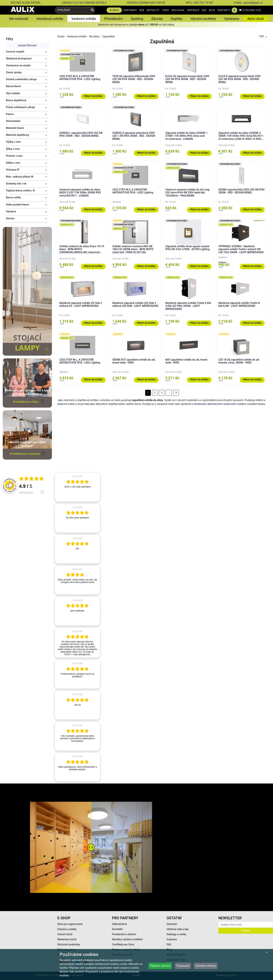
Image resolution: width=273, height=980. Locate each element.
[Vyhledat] (92, 10)
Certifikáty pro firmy (123, 944)
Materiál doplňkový (18, 135)
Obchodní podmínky (69, 944)
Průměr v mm (14, 156)
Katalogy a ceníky (176, 934)
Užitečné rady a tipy (177, 929)
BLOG (212, 10)
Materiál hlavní (15, 128)
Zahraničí (172, 924)
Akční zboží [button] (256, 19)
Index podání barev (18, 205)
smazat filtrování (27, 45)
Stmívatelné (13, 121)
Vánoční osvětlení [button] (203, 19)
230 (26, 492)
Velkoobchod (119, 924)
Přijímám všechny (160, 966)
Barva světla (13, 197)
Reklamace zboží (67, 939)
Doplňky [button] (176, 19)
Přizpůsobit (183, 966)
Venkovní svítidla (77, 36)
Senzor (10, 218)
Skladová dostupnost (19, 59)
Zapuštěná (109, 36)
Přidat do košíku (93, 96)
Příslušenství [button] (114, 19)
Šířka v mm (13, 149)
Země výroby (14, 72)
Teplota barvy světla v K (20, 190)
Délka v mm (13, 163)
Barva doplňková (16, 100)
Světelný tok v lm (16, 184)
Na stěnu (94, 36)
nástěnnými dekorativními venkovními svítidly (219, 404)
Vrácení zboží (65, 934)
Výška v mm (13, 142)
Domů (61, 36)
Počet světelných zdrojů (21, 107)
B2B (142, 10)
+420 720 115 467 (203, 3)
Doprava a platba (67, 929)
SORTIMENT (130, 10)
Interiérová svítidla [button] (50, 19)
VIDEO (166, 10)
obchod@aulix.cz (253, 3)
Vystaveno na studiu (18, 65)
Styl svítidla (13, 93)
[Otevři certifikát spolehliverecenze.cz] (32, 479)
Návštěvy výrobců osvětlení (127, 939)
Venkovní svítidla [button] (84, 19)
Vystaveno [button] (232, 19)
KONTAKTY (224, 10)
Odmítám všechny (206, 966)
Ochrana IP (13, 170)
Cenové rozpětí (15, 52)
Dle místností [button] (19, 19)
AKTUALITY (153, 10)
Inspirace (172, 939)
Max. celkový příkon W (20, 177)
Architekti (117, 929)
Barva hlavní (13, 86)
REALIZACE (178, 10)
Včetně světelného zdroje (21, 79)
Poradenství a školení (124, 934)
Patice (10, 114)
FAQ (204, 10)
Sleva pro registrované (70, 924)
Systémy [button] (137, 19)
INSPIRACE (193, 10)
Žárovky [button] (157, 19)
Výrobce (11, 211)
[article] (77, 487)
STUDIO (114, 10)
